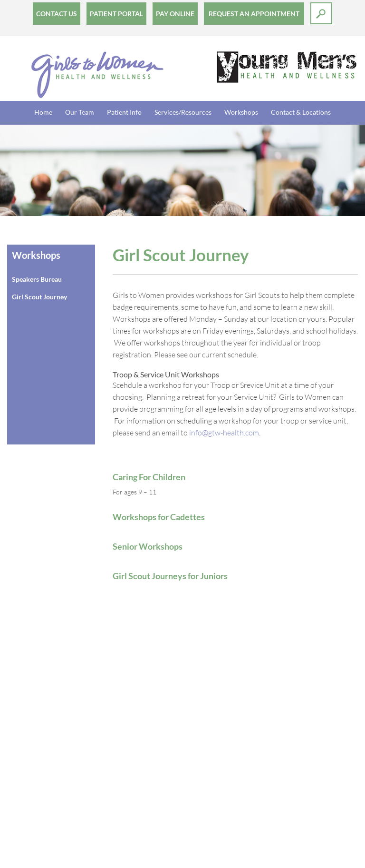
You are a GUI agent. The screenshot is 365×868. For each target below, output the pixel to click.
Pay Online (175, 14)
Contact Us (57, 14)
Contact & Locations (301, 112)
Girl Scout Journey (39, 297)
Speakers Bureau (37, 279)
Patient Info (124, 112)
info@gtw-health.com (224, 432)
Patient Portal (116, 14)
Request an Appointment (254, 14)
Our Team (80, 112)
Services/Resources (183, 112)
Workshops (241, 112)
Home (43, 112)
